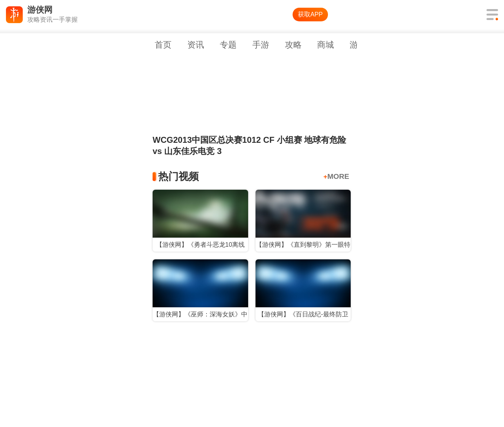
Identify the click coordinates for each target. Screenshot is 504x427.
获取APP (310, 14)
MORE (336, 176)
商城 (325, 45)
